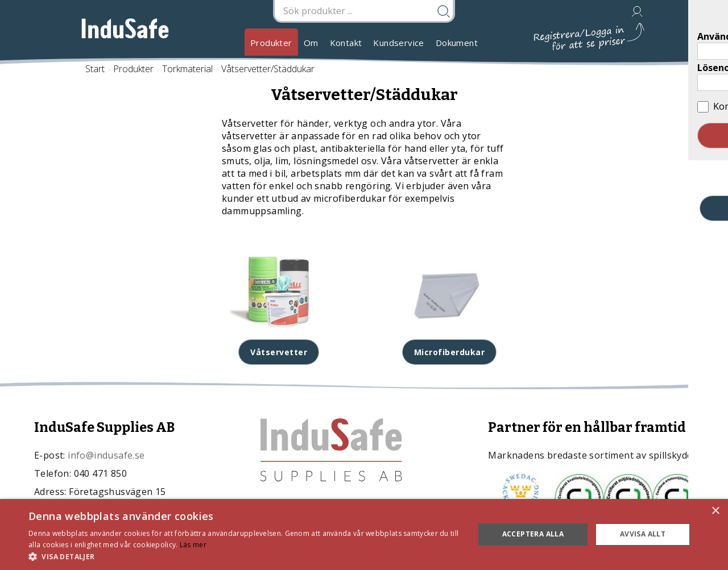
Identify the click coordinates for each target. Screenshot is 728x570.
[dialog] (364, 534)
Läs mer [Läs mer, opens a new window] (193, 545)
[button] (245, 556)
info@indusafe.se (106, 455)
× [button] (715, 511)
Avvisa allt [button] (643, 534)
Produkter (271, 43)
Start (95, 69)
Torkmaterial (187, 69)
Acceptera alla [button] (533, 534)
